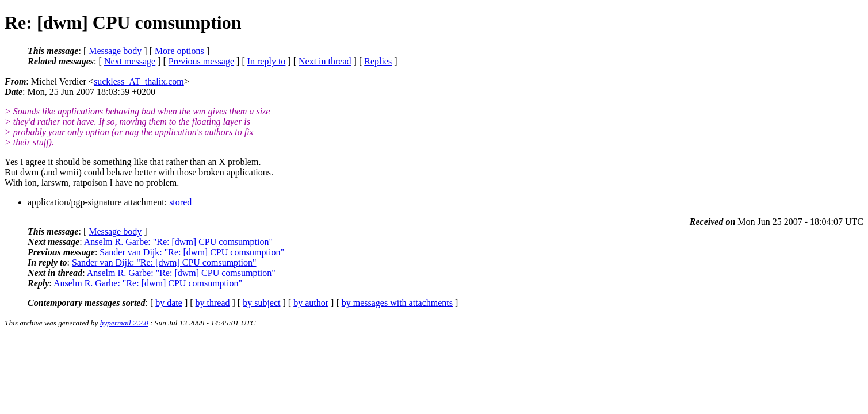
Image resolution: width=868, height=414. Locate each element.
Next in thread (325, 61)
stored (180, 202)
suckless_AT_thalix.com (139, 81)
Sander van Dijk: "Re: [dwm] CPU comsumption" (192, 252)
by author (311, 303)
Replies (378, 61)
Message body (115, 51)
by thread (213, 303)
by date (169, 303)
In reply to (267, 61)
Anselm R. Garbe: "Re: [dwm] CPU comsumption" (178, 242)
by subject (261, 303)
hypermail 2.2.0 (124, 323)
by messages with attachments (397, 303)
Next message (130, 61)
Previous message (201, 61)
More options (179, 51)
